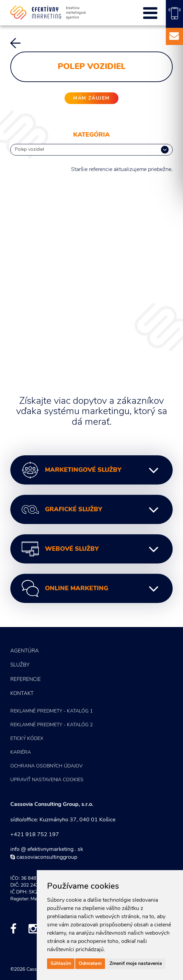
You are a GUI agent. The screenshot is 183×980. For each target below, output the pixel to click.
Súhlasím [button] (61, 964)
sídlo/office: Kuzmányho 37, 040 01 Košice (63, 820)
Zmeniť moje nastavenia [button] (136, 964)
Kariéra (21, 753)
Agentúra (25, 651)
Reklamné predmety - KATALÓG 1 (52, 711)
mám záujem (91, 98)
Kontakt (22, 694)
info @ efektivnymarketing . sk (47, 850)
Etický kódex (27, 739)
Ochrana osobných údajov (47, 766)
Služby (20, 665)
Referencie (26, 680)
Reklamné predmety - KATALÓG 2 (52, 725)
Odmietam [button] (90, 964)
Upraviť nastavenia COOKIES (47, 780)
